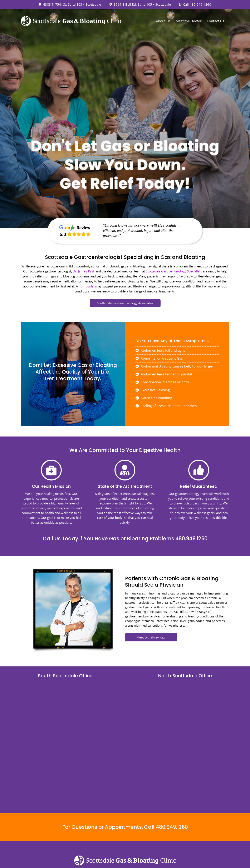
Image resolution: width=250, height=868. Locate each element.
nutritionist (87, 286)
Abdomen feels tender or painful (164, 374)
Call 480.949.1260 (195, 4)
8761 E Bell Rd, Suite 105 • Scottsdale (140, 4)
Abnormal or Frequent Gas (159, 358)
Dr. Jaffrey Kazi (83, 271)
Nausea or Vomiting (154, 398)
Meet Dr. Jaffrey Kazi (151, 637)
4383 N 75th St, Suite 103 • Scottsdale (70, 4)
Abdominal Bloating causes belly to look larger (174, 366)
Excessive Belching (153, 390)
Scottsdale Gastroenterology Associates (125, 303)
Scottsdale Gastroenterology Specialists (174, 271)
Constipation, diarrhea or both (162, 382)
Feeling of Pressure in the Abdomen (166, 406)
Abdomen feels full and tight (160, 350)
